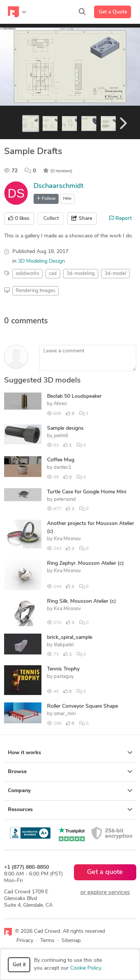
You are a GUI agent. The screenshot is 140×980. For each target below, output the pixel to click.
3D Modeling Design (41, 261)
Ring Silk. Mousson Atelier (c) (82, 601)
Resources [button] (70, 810)
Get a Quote (113, 12)
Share (82, 218)
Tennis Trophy (63, 669)
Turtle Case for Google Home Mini (87, 492)
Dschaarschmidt (58, 186)
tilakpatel (64, 645)
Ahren (60, 404)
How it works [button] (70, 753)
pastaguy (64, 677)
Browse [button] (70, 772)
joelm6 (61, 436)
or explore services (105, 893)
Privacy (25, 941)
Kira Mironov (67, 539)
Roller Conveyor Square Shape (83, 706)
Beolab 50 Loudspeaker (74, 396)
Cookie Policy (85, 968)
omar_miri (65, 714)
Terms (47, 941)
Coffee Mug (61, 460)
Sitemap (71, 941)
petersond (65, 499)
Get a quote (105, 872)
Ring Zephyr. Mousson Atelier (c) (85, 563)
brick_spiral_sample (70, 638)
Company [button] (70, 791)
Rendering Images (35, 291)
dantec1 (63, 467)
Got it (19, 965)
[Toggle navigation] (17, 12)
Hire (67, 199)
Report (121, 218)
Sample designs (65, 428)
